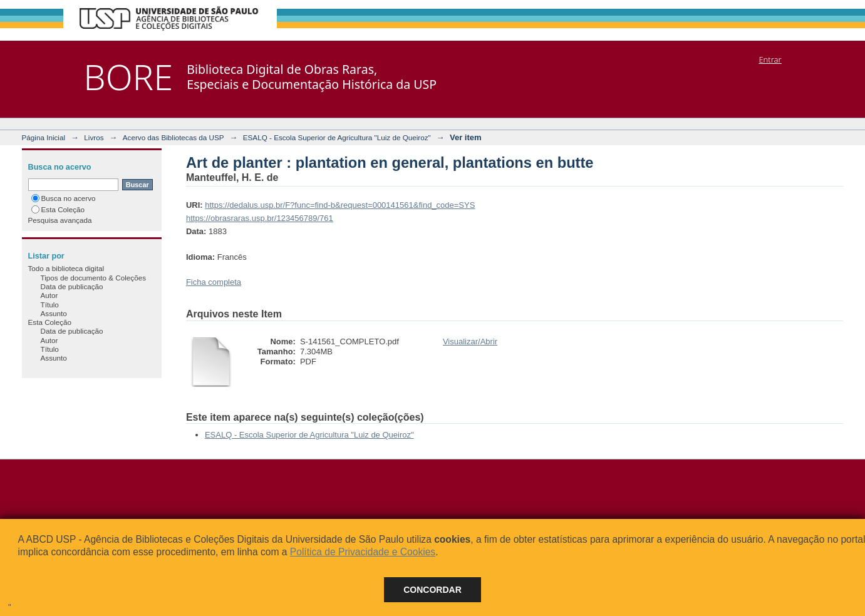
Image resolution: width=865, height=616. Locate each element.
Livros (94, 137)
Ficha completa (214, 282)
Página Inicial (44, 137)
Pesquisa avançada (60, 220)
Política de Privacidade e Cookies (363, 552)
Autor (49, 295)
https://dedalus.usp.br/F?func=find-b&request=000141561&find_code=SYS (340, 205)
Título (50, 305)
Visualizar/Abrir (470, 341)
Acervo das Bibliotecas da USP (174, 137)
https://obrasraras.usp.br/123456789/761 (260, 218)
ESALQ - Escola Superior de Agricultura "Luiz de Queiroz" (337, 137)
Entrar (770, 59)
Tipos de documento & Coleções (93, 278)
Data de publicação (72, 286)
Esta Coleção (58, 209)
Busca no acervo (64, 198)
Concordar (432, 590)
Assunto (54, 313)
